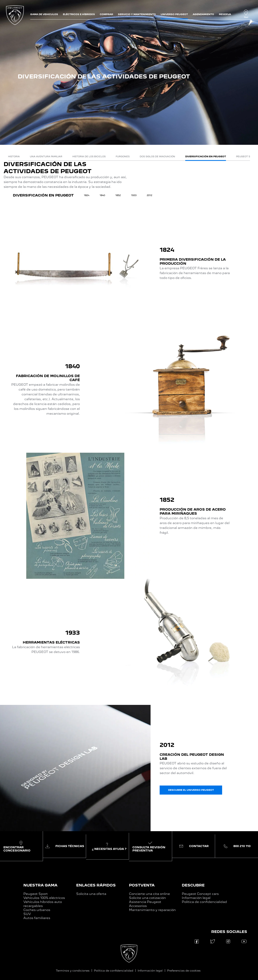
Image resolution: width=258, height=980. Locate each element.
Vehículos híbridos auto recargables (43, 904)
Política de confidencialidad (204, 902)
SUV (27, 914)
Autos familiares (37, 918)
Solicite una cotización (147, 898)
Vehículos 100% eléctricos (44, 898)
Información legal (196, 898)
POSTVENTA (142, 885)
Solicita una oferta (91, 894)
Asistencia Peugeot (145, 902)
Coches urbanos (37, 910)
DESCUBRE (193, 885)
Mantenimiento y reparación (152, 910)
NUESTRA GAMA (40, 885)
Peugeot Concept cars (200, 894)
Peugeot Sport (36, 894)
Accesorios (138, 906)
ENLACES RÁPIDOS (96, 885)
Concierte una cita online (149, 894)
